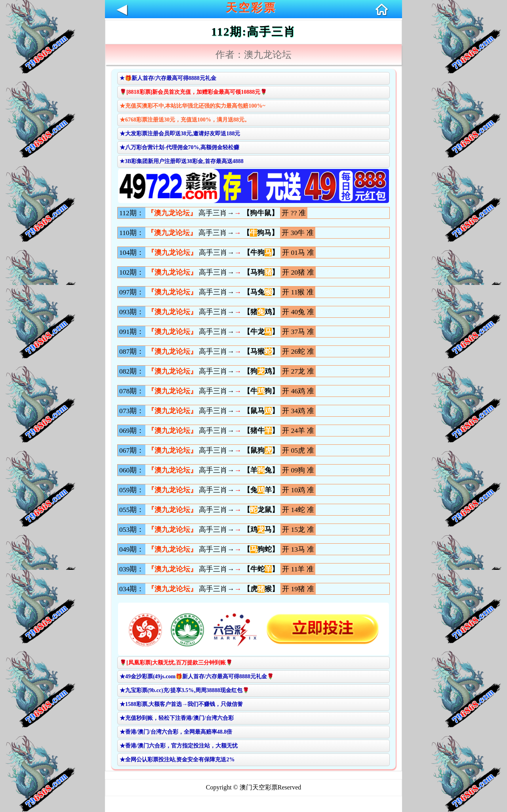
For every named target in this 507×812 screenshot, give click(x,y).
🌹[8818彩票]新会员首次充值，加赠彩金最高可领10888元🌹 (193, 92)
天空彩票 (251, 8)
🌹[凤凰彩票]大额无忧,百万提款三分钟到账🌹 (176, 663)
